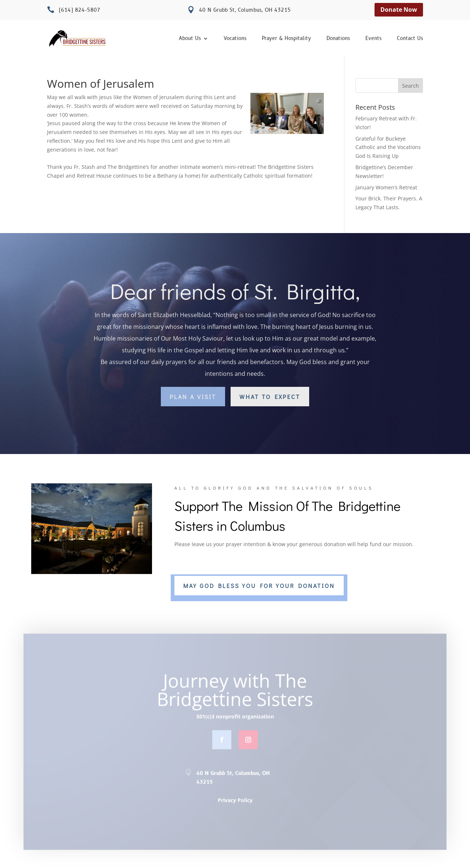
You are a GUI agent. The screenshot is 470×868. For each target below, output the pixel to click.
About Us (190, 39)
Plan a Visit (193, 397)
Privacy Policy (235, 802)
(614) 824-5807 (79, 10)
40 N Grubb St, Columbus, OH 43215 (245, 10)
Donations (338, 39)
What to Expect (270, 397)
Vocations (235, 39)
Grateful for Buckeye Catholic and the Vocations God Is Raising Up (388, 147)
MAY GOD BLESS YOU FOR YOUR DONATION (259, 586)
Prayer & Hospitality (286, 39)
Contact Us (410, 39)
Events (373, 39)
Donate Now (399, 10)
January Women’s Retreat (386, 187)
